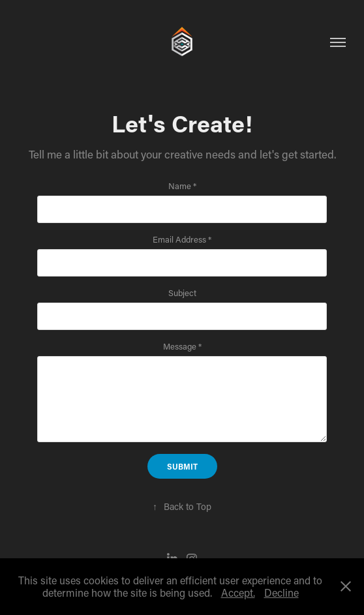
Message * (182, 346)
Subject (182, 293)
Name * (182, 186)
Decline (281, 592)
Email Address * (182, 239)
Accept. (238, 592)
